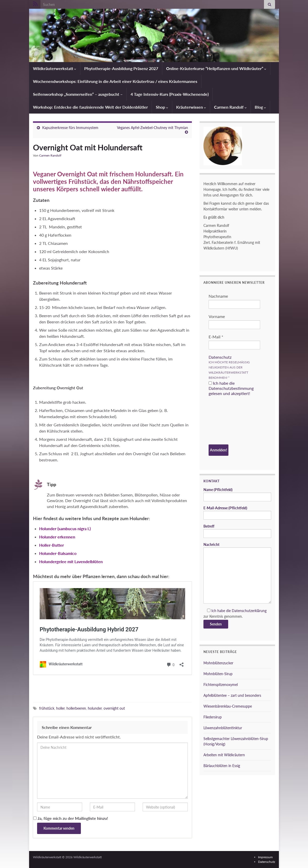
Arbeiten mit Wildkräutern (224, 755)
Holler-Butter (52, 545)
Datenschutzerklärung (249, 611)
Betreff (237, 531)
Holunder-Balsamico (58, 553)
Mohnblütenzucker (218, 663)
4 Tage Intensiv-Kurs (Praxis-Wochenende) (170, 94)
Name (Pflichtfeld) (237, 494)
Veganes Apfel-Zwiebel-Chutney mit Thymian (152, 128)
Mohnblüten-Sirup (218, 674)
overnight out (114, 708)
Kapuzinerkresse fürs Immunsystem (70, 128)
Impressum (265, 857)
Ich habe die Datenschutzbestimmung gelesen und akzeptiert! (231, 388)
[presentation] (230, 421)
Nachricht (237, 573)
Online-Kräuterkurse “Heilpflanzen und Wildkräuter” (216, 68)
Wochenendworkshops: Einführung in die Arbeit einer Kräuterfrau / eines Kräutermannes (115, 81)
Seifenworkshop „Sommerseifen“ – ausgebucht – (78, 94)
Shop (162, 107)
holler (60, 708)
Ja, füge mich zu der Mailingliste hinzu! (71, 818)
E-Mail (216, 337)
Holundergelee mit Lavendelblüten (71, 561)
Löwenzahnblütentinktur (223, 728)
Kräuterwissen (191, 107)
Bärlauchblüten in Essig (222, 766)
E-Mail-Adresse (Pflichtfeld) (237, 513)
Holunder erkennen (57, 537)
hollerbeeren (76, 708)
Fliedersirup (213, 717)
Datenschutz (220, 357)
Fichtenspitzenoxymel (221, 685)
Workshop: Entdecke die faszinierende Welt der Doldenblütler (90, 107)
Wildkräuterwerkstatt (55, 68)
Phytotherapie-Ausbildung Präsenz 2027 (121, 68)
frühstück (47, 708)
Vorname (217, 316)
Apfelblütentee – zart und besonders (232, 695)
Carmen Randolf (230, 107)
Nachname (218, 296)
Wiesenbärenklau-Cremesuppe (228, 706)
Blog (260, 107)
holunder (95, 708)
